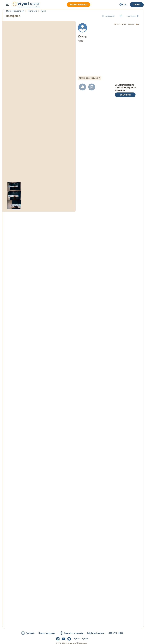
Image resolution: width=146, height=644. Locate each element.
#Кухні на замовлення (90, 78)
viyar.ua (77, 639)
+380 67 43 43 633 (116, 633)
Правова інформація (47, 633)
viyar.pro (85, 639)
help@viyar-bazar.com (96, 633)
